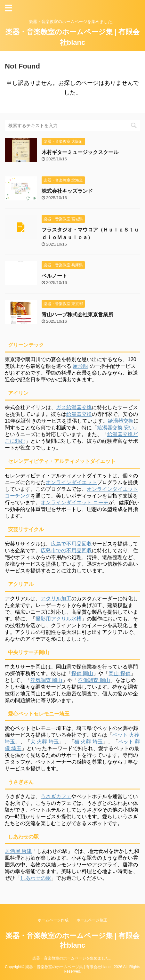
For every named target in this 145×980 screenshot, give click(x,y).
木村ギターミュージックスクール (80, 152)
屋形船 (80, 366)
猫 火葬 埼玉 (89, 742)
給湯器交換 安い (116, 428)
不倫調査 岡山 (94, 680)
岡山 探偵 (119, 673)
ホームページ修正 (92, 920)
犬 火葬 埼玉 (45, 742)
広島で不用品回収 (71, 544)
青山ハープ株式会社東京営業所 (77, 315)
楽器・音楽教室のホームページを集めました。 (73, 958)
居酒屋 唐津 (18, 851)
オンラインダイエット (71, 482)
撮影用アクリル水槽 (59, 619)
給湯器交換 (79, 414)
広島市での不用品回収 (66, 551)
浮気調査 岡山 (46, 680)
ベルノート (54, 276)
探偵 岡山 (82, 673)
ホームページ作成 (53, 920)
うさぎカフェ (56, 796)
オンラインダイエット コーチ (75, 502)
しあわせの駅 (36, 878)
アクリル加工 (56, 599)
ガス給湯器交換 (74, 407)
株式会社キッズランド (67, 191)
